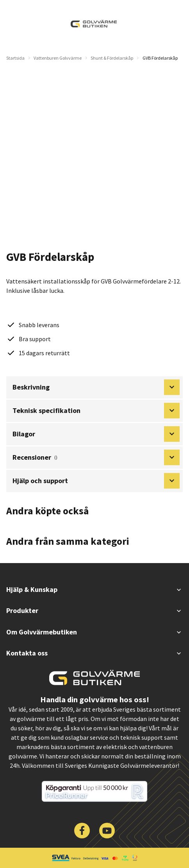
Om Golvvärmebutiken (94, 632)
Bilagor (96, 434)
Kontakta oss (94, 653)
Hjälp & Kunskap (94, 589)
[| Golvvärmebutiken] (94, 24)
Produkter (94, 610)
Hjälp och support (96, 481)
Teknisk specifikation (96, 411)
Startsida (15, 58)
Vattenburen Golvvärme (58, 58)
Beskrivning (96, 387)
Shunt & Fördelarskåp (112, 58)
